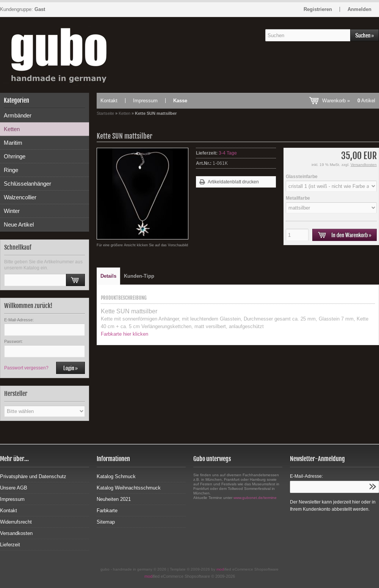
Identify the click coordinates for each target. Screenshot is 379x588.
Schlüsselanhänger (27, 184)
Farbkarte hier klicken (125, 334)
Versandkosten (364, 165)
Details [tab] (108, 276)
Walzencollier (20, 197)
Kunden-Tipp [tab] (139, 276)
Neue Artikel (19, 224)
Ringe (11, 170)
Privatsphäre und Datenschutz (33, 476)
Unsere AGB (14, 488)
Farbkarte (107, 511)
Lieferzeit (10, 545)
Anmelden (359, 9)
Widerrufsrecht (16, 522)
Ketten (12, 129)
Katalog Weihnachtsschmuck (129, 488)
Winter (12, 211)
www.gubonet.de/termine (255, 498)
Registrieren (318, 9)
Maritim (13, 143)
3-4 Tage (228, 153)
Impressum (145, 101)
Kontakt (109, 101)
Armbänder (18, 115)
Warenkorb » (349, 101)
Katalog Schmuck (116, 476)
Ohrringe (15, 156)
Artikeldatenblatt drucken (233, 182)
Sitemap (106, 522)
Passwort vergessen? (26, 368)
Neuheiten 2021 (114, 499)
